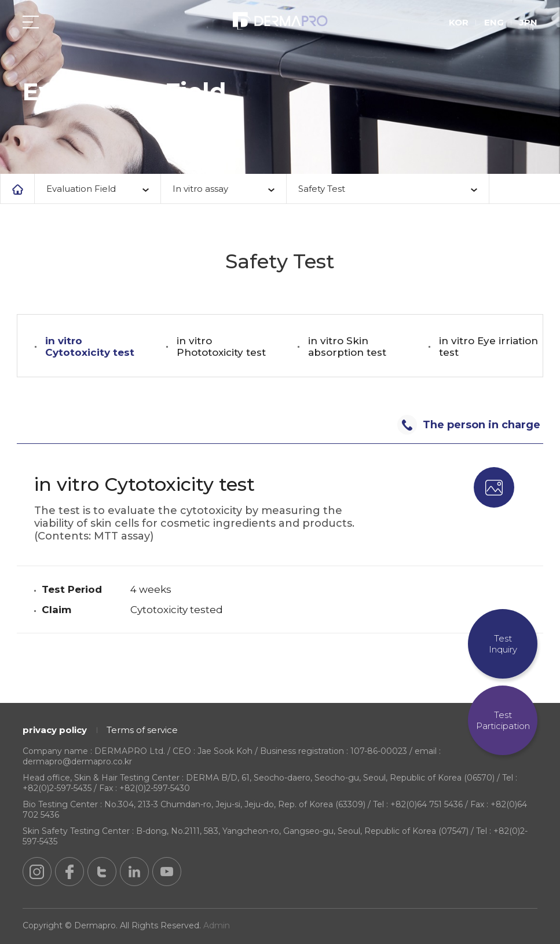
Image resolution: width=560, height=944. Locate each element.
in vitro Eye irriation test (488, 347)
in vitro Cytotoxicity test (90, 347)
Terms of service (142, 730)
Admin (217, 925)
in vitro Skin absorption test (347, 347)
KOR (459, 23)
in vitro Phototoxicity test (221, 347)
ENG (494, 23)
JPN (528, 23)
